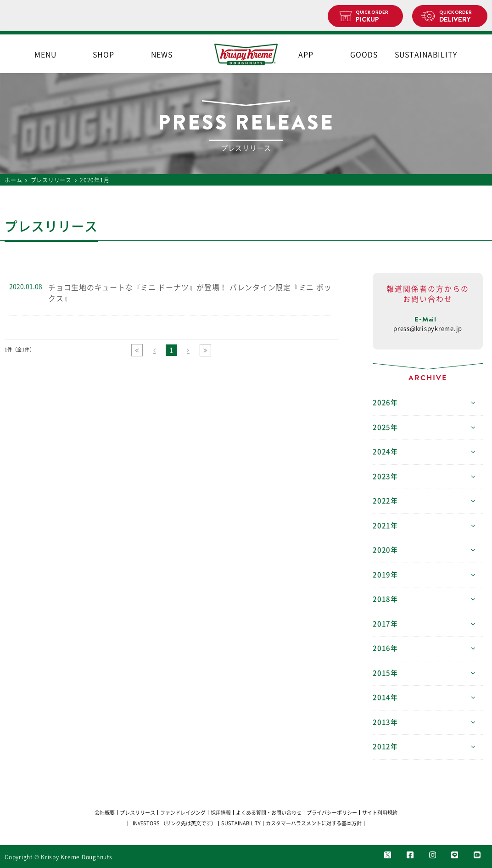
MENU (45, 55)
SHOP (103, 55)
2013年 (385, 722)
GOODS (364, 55)
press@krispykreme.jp (428, 329)
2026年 (385, 403)
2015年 (385, 673)
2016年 (385, 648)
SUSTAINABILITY (422, 55)
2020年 (385, 550)
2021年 (385, 526)
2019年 (385, 575)
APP (306, 55)
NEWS (162, 55)
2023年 (385, 476)
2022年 (385, 501)
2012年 (385, 747)
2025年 (385, 427)
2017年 (385, 624)
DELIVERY (460, 17)
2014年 (385, 697)
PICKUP (376, 17)
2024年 (385, 452)
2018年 (385, 599)
